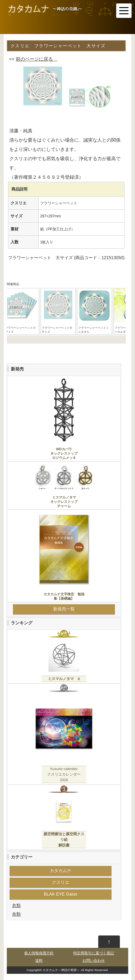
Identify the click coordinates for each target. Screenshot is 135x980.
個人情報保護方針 (39, 953)
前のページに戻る (37, 59)
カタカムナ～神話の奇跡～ (61, 970)
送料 (39, 961)
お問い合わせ (94, 961)
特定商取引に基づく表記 (94, 953)
